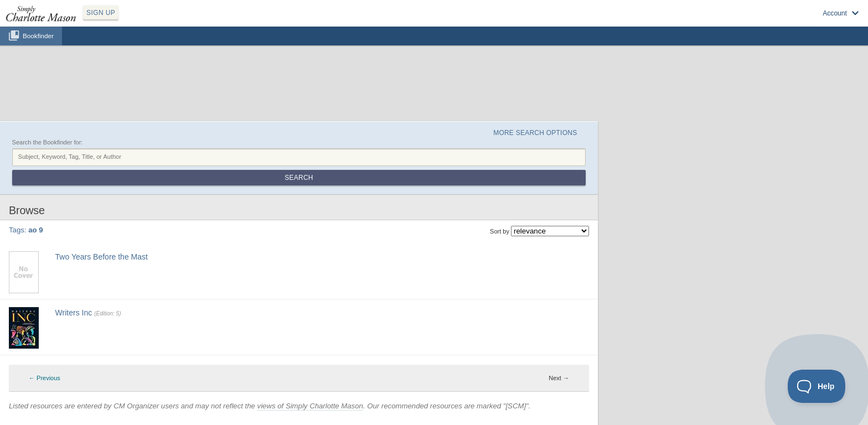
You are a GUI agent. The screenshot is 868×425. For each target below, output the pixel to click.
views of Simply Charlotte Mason (310, 406)
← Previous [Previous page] (45, 378)
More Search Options (535, 133)
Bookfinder (38, 36)
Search (299, 178)
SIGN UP (101, 13)
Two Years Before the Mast (102, 257)
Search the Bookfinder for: (48, 142)
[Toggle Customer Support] (817, 386)
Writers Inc (74, 313)
